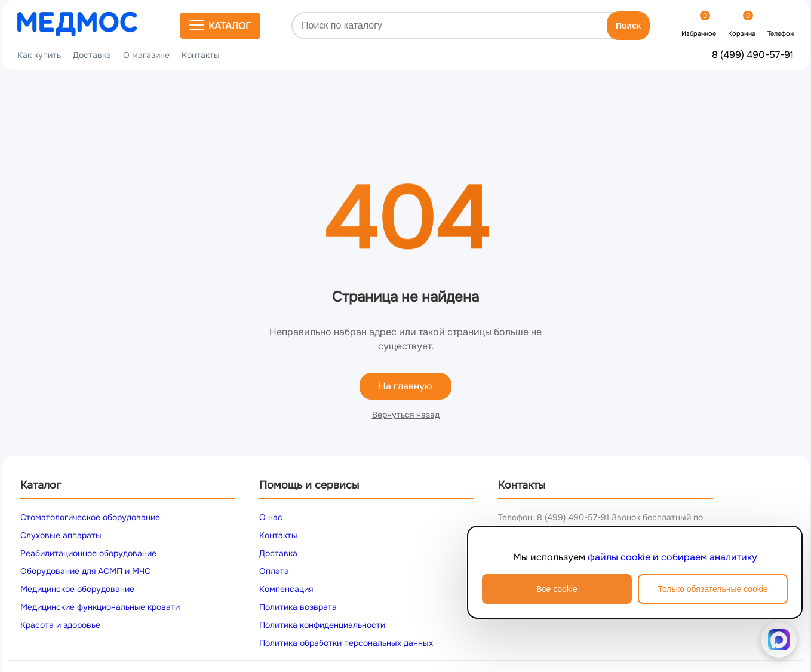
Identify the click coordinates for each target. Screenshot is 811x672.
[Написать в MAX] (779, 640)
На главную (405, 386)
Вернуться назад (406, 415)
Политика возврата (298, 607)
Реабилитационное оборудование (88, 553)
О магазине (146, 55)
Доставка (92, 55)
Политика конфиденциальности (322, 625)
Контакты (201, 55)
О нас (271, 517)
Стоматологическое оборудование (90, 517)
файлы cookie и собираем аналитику (672, 557)
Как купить (39, 55)
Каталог (220, 26)
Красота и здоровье (60, 625)
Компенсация (286, 589)
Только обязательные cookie (712, 589)
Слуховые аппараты (61, 535)
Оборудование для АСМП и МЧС (85, 571)
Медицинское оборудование (77, 589)
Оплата (274, 571)
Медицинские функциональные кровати (100, 607)
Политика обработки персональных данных (346, 643)
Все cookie (557, 589)
